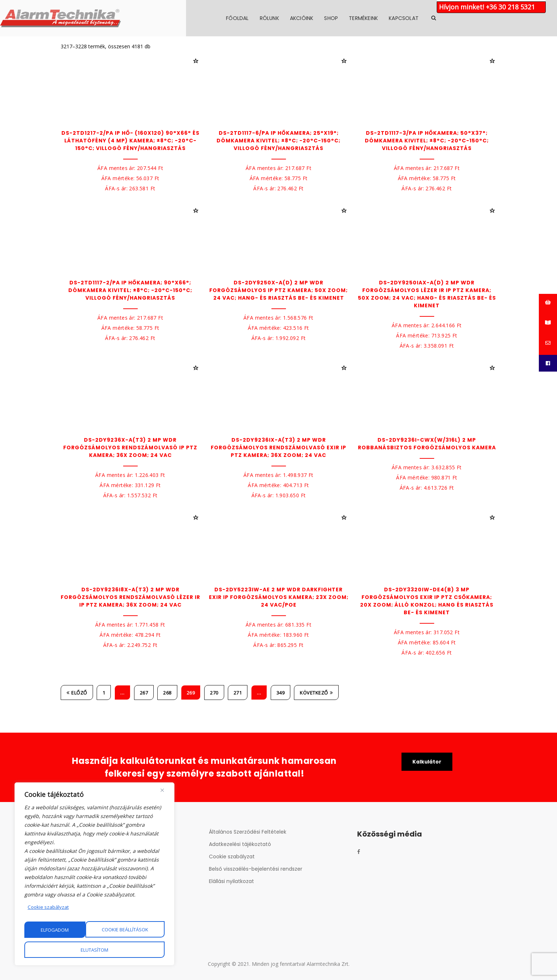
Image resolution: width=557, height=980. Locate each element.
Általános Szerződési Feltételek (248, 832)
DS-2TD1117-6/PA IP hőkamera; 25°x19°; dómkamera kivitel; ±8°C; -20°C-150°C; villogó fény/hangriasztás (278, 141)
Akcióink (362, 18)
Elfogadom (95, 950)
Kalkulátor (427, 762)
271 (238, 693)
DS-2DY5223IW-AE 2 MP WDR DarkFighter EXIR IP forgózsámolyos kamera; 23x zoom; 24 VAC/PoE (279, 597)
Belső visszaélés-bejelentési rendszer (256, 869)
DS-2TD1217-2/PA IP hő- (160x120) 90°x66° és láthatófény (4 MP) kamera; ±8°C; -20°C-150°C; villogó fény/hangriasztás (130, 141)
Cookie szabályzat (49, 908)
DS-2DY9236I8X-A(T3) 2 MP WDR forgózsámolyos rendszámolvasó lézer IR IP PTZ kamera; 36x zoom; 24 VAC (130, 597)
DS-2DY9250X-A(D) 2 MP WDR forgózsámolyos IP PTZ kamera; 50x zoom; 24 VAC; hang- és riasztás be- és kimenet (278, 290)
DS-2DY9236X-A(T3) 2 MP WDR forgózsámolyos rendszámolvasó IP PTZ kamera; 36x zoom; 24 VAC (130, 448)
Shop (392, 18)
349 (281, 693)
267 (144, 693)
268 (167, 693)
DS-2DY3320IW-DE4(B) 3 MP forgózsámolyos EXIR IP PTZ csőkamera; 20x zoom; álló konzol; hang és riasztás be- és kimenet (427, 601)
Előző (77, 693)
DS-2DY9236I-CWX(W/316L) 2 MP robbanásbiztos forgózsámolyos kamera (427, 444)
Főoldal (298, 18)
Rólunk (330, 18)
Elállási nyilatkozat (231, 881)
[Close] (162, 791)
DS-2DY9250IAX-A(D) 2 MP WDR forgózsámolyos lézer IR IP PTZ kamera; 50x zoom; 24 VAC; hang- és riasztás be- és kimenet (427, 294)
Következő (316, 693)
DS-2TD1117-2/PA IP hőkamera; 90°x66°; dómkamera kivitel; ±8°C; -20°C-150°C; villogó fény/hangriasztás (130, 290)
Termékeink (424, 18)
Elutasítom (134, 930)
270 (214, 693)
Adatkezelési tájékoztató (240, 844)
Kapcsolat (464, 18)
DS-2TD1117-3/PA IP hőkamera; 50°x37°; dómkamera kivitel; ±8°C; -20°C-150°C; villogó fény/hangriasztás (427, 141)
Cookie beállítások (64, 930)
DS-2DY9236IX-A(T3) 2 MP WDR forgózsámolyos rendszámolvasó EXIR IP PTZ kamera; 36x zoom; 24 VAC (278, 448)
